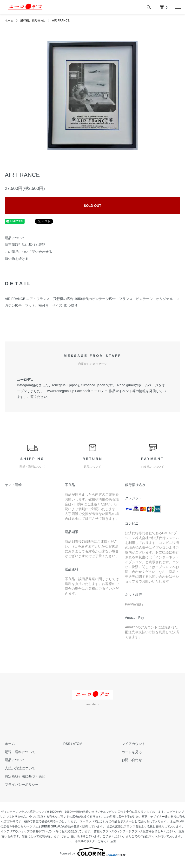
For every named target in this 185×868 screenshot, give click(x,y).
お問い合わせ (132, 760)
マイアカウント (133, 744)
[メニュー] (178, 7)
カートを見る (132, 752)
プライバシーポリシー (22, 785)
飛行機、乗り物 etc (33, 21)
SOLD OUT (92, 206)
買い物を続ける (17, 259)
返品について (15, 238)
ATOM (77, 744)
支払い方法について (20, 768)
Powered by (92, 852)
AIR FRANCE (61, 21)
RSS (67, 744)
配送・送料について (20, 752)
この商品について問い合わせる (28, 252)
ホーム (9, 21)
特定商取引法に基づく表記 (25, 245)
